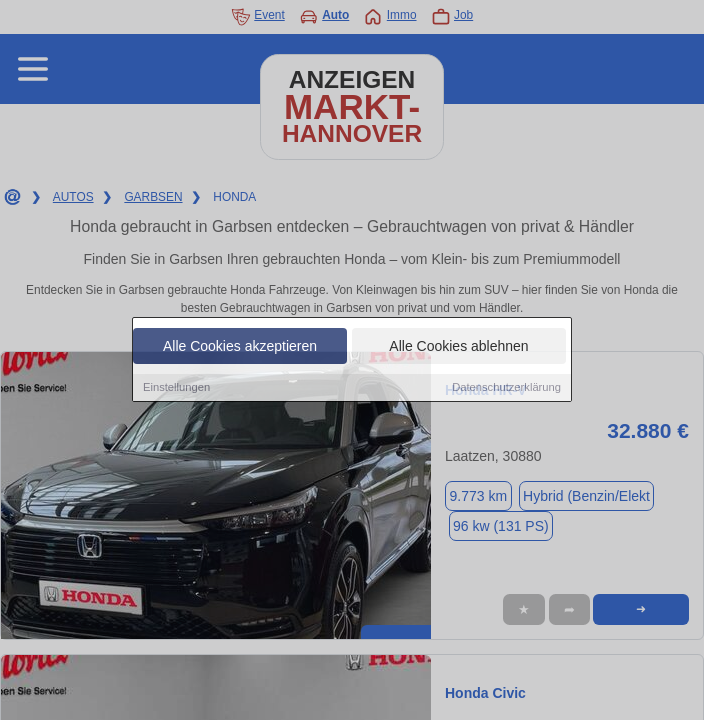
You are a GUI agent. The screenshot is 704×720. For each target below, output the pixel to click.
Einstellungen (176, 388)
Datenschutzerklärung (506, 388)
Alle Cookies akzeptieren (240, 347)
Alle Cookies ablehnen (458, 347)
